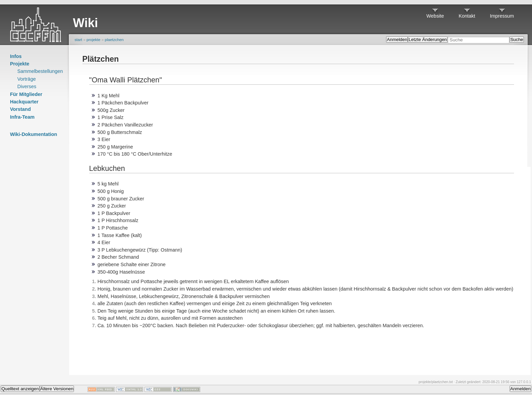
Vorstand (20, 109)
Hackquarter (24, 102)
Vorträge (26, 79)
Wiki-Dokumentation (33, 134)
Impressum (502, 16)
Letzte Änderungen (428, 39)
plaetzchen (114, 40)
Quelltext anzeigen (20, 389)
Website (435, 16)
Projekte (20, 64)
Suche (517, 39)
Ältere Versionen (57, 389)
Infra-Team (22, 117)
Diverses (27, 86)
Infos (16, 56)
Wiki (85, 23)
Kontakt (467, 16)
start (78, 40)
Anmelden (397, 39)
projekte (93, 40)
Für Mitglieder (26, 94)
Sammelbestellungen (40, 71)
